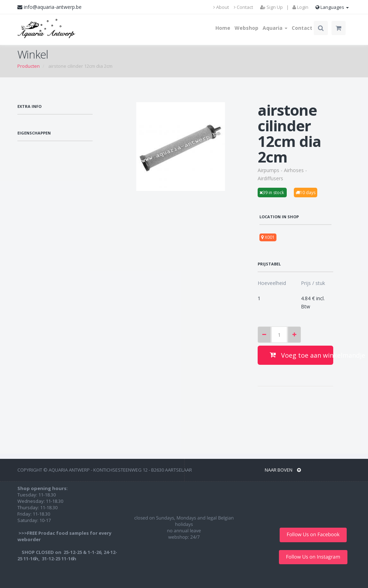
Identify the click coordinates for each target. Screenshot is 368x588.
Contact (243, 7)
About (221, 7)
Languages (332, 7)
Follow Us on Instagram (313, 557)
